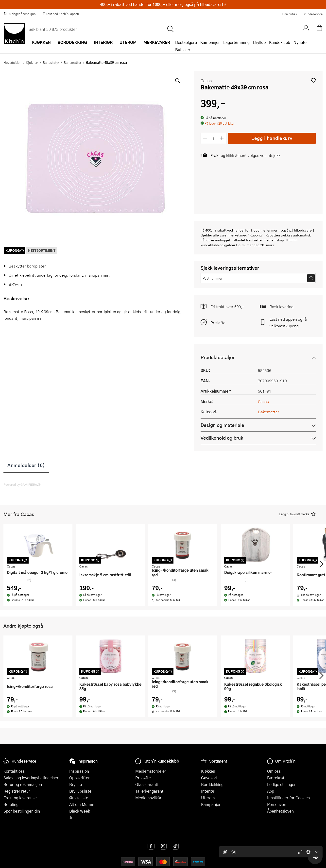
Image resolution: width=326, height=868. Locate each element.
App (271, 791)
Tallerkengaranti (150, 791)
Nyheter (301, 42)
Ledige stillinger (281, 784)
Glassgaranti (147, 784)
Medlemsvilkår (148, 798)
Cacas (206, 81)
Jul (72, 818)
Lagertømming (236, 42)
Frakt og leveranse (20, 798)
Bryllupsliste (80, 791)
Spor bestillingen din (22, 811)
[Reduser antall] (205, 138)
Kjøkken (32, 62)
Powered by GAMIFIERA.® (22, 484)
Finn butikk (289, 14)
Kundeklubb (280, 42)
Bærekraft (276, 778)
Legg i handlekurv (272, 138)
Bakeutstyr (51, 62)
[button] (313, 80)
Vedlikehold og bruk (222, 438)
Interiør (208, 791)
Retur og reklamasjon (23, 784)
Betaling (11, 804)
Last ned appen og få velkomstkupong (288, 322)
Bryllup (259, 42)
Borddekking (212, 784)
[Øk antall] (222, 138)
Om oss (274, 771)
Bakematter (72, 62)
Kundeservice (313, 14)
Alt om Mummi (82, 804)
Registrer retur (17, 791)
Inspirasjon (79, 771)
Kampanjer (210, 42)
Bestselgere (186, 42)
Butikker (183, 50)
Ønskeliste (79, 798)
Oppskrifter (79, 778)
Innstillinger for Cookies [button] (288, 798)
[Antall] (213, 138)
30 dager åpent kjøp (19, 14)
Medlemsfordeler (151, 771)
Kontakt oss (14, 771)
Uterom (208, 798)
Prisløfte (218, 323)
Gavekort (209, 778)
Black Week (80, 811)
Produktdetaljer (218, 357)
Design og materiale (222, 425)
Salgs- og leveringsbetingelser (31, 778)
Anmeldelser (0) (26, 465)
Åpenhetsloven (280, 811)
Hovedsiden (12, 62)
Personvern (277, 804)
